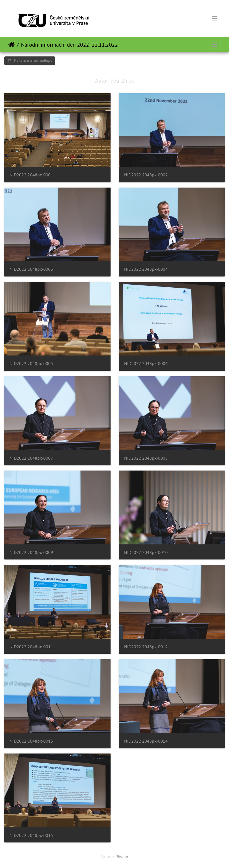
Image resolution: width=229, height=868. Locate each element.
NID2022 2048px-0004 (146, 269)
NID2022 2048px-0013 (31, 741)
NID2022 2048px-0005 (31, 364)
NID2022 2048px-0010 (146, 552)
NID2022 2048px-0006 (146, 364)
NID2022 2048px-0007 (31, 458)
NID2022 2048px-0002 (146, 175)
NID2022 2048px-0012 (146, 647)
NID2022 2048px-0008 (146, 458)
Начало (12, 45)
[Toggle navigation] (215, 19)
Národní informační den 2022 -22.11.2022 (69, 45)
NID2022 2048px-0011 (31, 647)
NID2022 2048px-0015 (31, 835)
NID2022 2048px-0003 (31, 269)
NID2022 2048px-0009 (31, 552)
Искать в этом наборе (30, 60)
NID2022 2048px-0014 (146, 741)
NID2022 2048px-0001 (31, 175)
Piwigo (122, 857)
